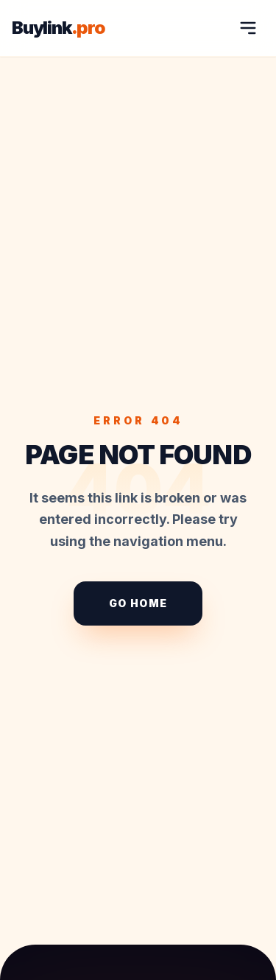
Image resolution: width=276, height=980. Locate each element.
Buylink (59, 28)
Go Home (138, 603)
